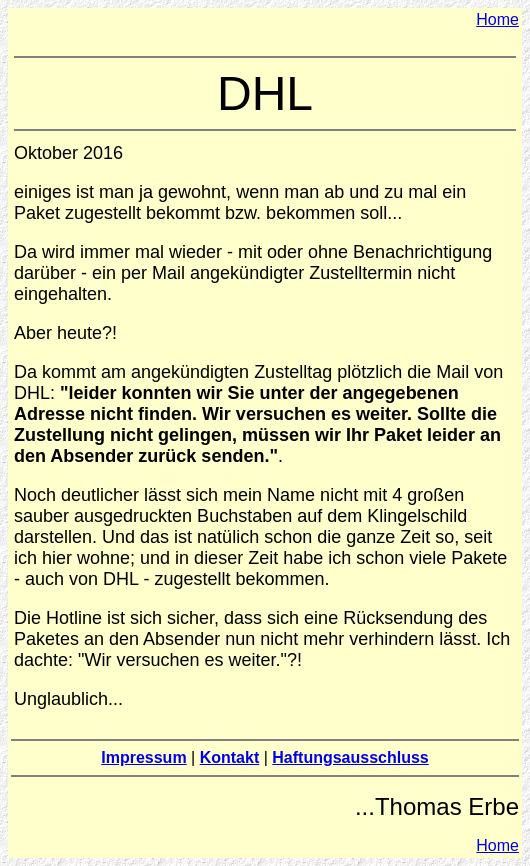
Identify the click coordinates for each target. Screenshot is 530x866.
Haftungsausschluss (350, 757)
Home (497, 19)
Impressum (143, 757)
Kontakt (230, 757)
